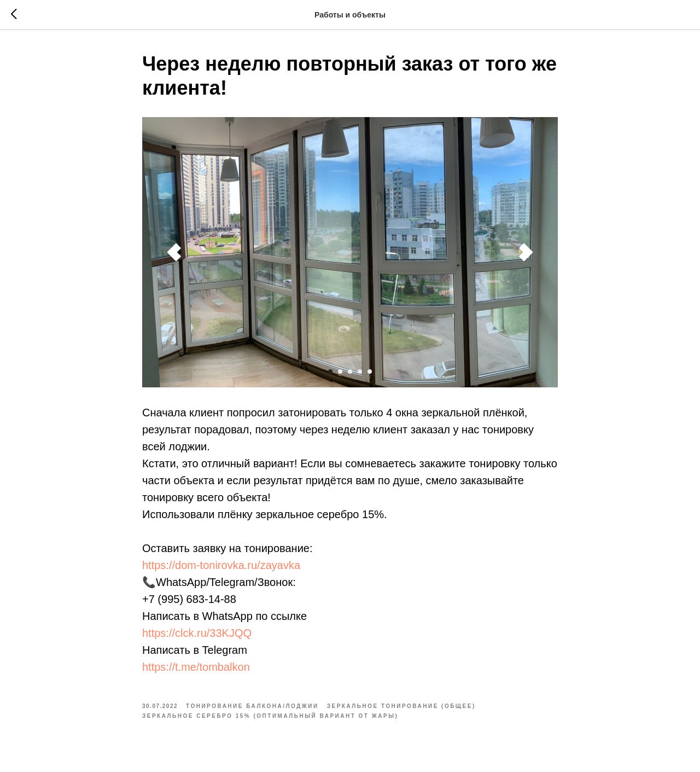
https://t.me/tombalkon (196, 667)
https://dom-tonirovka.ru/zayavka (221, 565)
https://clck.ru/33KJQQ (197, 633)
